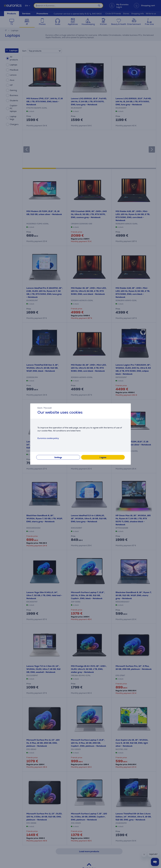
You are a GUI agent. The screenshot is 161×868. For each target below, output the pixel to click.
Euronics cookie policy (48, 438)
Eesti (40, 408)
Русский (48, 408)
